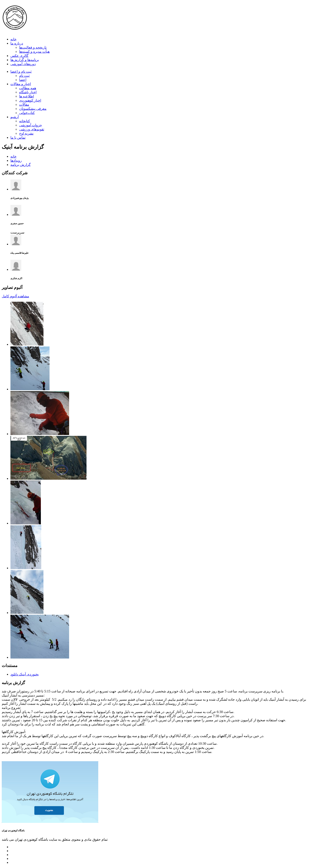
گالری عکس (19, 56)
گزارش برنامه (21, 165)
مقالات (24, 105)
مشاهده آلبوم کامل (15, 296)
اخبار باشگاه (28, 92)
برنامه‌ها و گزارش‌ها (25, 60)
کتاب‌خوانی (27, 113)
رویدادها (16, 161)
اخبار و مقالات (21, 84)
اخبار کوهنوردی (30, 100)
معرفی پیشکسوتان (33, 109)
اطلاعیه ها (27, 96)
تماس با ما (18, 138)
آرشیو (15, 117)
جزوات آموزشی (31, 125)
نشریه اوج (26, 133)
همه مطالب (28, 88)
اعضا (23, 80)
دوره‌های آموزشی (23, 64)
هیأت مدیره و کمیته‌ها (34, 52)
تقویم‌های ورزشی (32, 129)
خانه (13, 39)
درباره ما (17, 43)
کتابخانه (25, 121)
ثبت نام (24, 76)
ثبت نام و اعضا (21, 72)
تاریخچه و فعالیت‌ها (33, 47)
